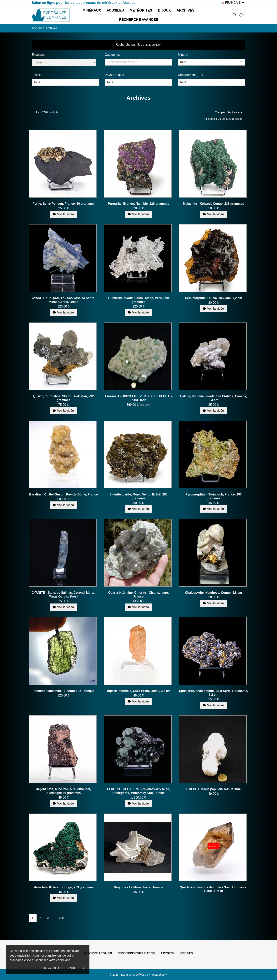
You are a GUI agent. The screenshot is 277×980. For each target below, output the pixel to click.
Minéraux (92, 10)
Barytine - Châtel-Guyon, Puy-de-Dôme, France (64, 494)
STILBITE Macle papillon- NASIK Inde (214, 789)
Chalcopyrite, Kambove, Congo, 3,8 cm (214, 593)
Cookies (186, 953)
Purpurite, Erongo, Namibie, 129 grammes (138, 204)
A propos (167, 953)
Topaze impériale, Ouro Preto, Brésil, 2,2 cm (138, 691)
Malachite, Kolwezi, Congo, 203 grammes (63, 887)
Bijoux (164, 10)
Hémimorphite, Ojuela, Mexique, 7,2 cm (213, 298)
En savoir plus (53, 968)
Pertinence (235, 112)
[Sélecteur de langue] (233, 3)
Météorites (141, 10)
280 (61, 918)
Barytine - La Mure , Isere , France (138, 887)
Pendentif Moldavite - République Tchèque (63, 691)
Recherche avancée (138, 20)
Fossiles (115, 10)
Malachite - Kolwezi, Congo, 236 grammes (213, 204)
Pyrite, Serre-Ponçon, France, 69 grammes (63, 204)
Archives (186, 10)
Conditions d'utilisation (136, 953)
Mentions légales (98, 953)
